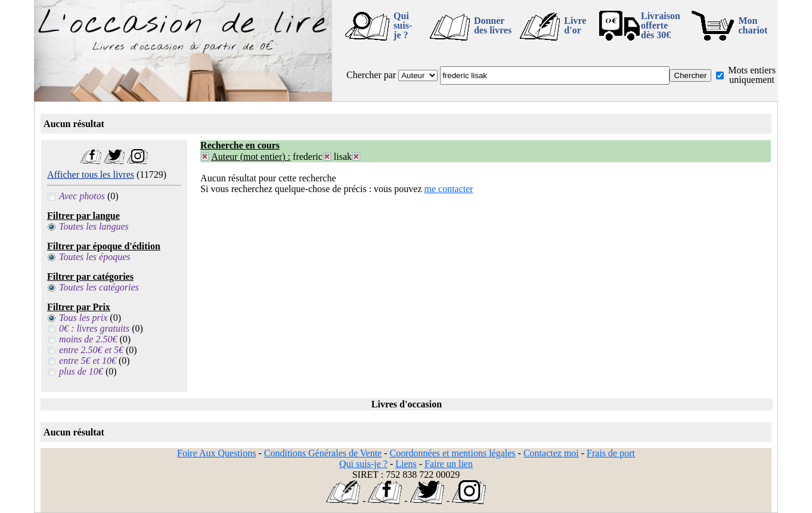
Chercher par (371, 75)
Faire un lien (449, 464)
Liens (406, 464)
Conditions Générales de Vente (323, 453)
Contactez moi (551, 453)
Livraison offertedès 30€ (661, 25)
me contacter (449, 189)
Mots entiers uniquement (752, 75)
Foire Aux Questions (216, 453)
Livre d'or (575, 25)
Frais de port (611, 453)
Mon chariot (753, 25)
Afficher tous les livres (91, 174)
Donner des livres (493, 25)
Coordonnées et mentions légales (453, 453)
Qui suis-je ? (403, 25)
